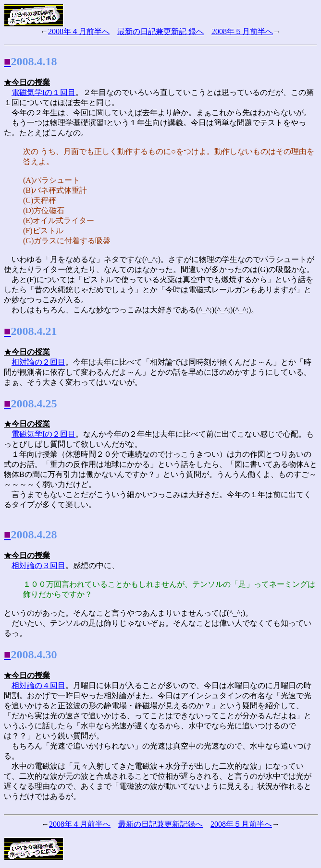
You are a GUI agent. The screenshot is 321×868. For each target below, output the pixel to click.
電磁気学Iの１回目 (43, 92)
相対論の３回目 (38, 565)
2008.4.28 (34, 535)
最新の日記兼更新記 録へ (160, 31)
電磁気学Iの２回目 (43, 434)
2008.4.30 (34, 654)
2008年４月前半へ (79, 31)
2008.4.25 (34, 404)
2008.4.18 (34, 61)
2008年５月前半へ (242, 31)
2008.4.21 (34, 331)
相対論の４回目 (38, 685)
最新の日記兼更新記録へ (160, 824)
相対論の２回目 (38, 362)
